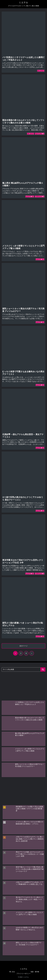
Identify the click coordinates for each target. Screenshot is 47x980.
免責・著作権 (35, 972)
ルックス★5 (40, 196)
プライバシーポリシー (23, 974)
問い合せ (12, 972)
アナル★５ (30, 196)
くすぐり (41, 71)
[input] (23, 669)
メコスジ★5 (40, 134)
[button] (43, 669)
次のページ (23, 646)
